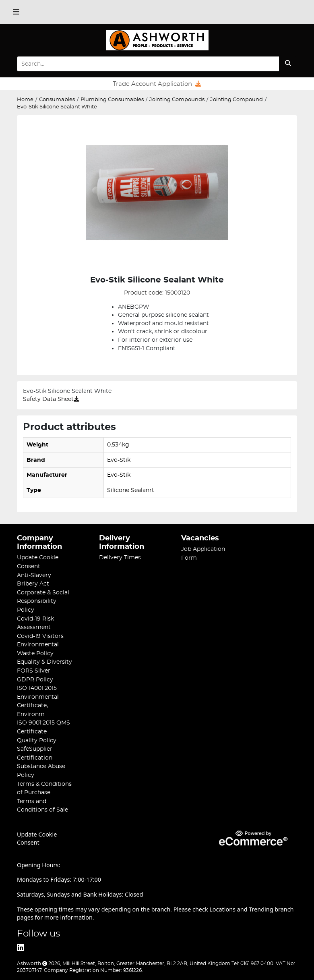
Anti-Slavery (34, 575)
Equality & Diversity (44, 662)
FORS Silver (34, 671)
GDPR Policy (35, 680)
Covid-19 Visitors (40, 636)
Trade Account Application (157, 84)
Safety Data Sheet (51, 399)
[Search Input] (148, 64)
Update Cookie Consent (37, 839)
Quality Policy (37, 740)
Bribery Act (33, 584)
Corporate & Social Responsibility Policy (43, 601)
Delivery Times (120, 557)
